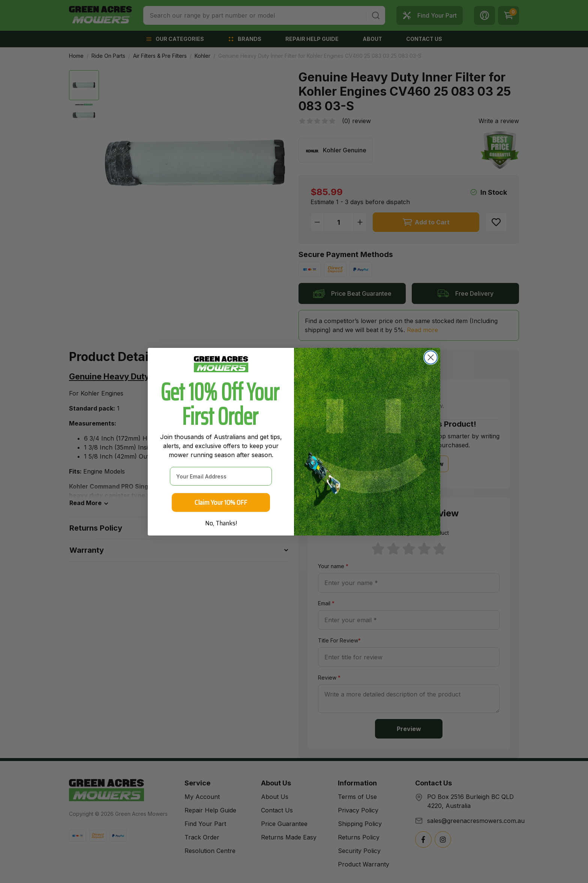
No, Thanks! (221, 526)
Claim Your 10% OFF (221, 505)
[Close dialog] (431, 360)
